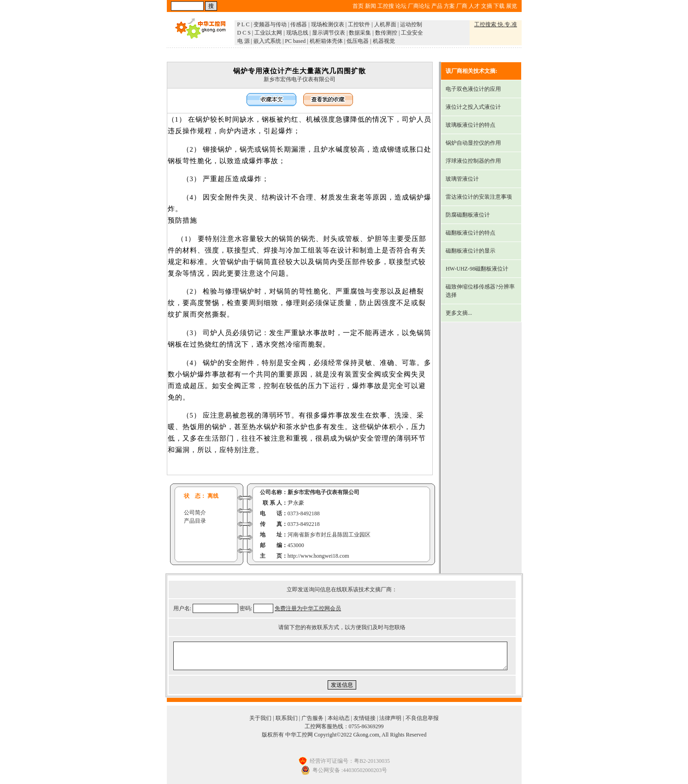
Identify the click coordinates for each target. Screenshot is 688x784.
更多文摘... (459, 313)
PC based (295, 41)
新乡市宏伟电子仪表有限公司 (300, 79)
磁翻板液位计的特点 (470, 233)
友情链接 (365, 718)
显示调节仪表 (329, 33)
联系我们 (287, 718)
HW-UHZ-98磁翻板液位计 (477, 269)
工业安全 (412, 33)
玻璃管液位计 (462, 179)
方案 (449, 6)
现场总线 (297, 33)
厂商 (462, 6)
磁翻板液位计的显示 (470, 251)
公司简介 (195, 513)
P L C (244, 24)
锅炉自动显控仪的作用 (473, 143)
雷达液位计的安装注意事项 (479, 197)
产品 (437, 6)
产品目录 (195, 521)
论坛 (401, 6)
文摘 (487, 6)
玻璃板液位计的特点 (470, 125)
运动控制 (411, 24)
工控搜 (386, 6)
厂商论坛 (419, 6)
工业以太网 (268, 33)
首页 (358, 6)
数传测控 (386, 33)
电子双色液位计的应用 (473, 89)
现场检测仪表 (328, 24)
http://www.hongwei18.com (318, 556)
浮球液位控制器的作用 (473, 161)
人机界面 (385, 24)
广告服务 (312, 718)
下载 (499, 6)
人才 (474, 6)
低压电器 (358, 41)
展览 (512, 6)
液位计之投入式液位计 (473, 107)
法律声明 (390, 718)
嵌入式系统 (267, 41)
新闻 (370, 6)
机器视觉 (384, 41)
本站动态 (339, 718)
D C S (244, 33)
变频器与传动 (270, 24)
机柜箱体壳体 (326, 41)
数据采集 (360, 33)
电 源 (244, 41)
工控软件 (359, 24)
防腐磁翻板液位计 (468, 215)
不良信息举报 (422, 718)
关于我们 (260, 718)
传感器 (299, 24)
